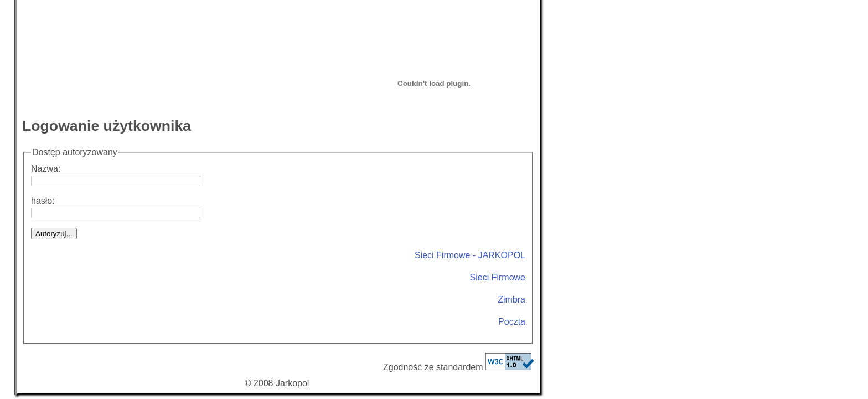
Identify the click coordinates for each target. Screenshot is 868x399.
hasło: (116, 207)
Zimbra (512, 300)
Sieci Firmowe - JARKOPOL (470, 255)
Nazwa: (116, 175)
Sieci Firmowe (498, 277)
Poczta (512, 322)
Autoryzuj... (54, 234)
